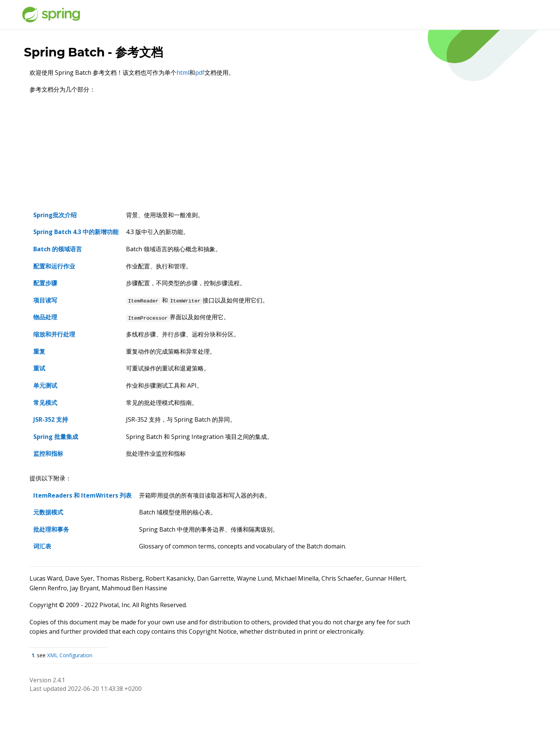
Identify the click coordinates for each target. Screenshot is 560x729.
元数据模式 (48, 512)
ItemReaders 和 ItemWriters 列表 (82, 495)
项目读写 (45, 300)
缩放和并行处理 (54, 334)
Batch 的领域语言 (58, 249)
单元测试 (45, 385)
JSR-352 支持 (51, 419)
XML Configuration (70, 655)
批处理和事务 (51, 529)
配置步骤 (45, 283)
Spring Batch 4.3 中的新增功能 (76, 232)
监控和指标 (48, 453)
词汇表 (42, 546)
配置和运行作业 (54, 266)
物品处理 (45, 317)
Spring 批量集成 (56, 437)
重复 (39, 351)
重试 (39, 368)
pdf (200, 73)
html (183, 73)
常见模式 (45, 403)
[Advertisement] (225, 154)
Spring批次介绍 (55, 215)
